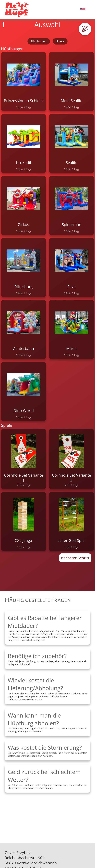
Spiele (60, 41)
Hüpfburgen (39, 41)
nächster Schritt (75, 558)
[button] (85, 29)
